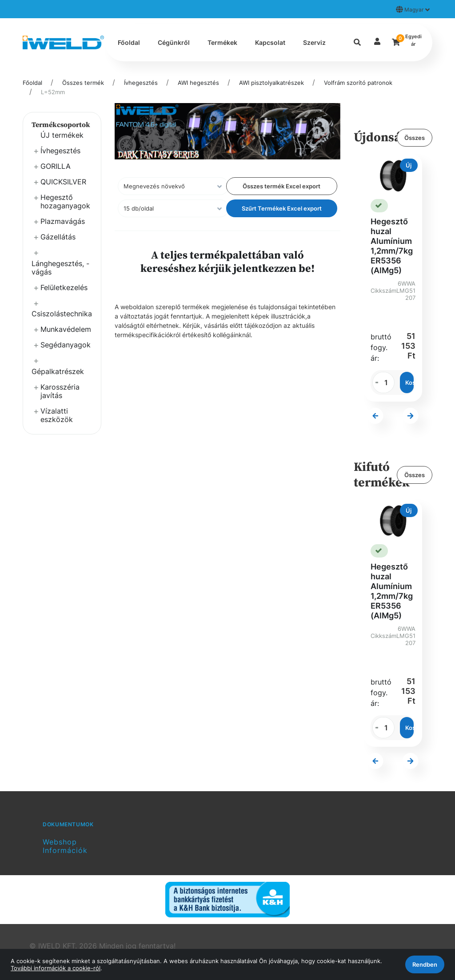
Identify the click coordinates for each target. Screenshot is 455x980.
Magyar (413, 9)
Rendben (425, 964)
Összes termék (83, 83)
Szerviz (314, 42)
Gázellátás (58, 237)
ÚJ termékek (62, 135)
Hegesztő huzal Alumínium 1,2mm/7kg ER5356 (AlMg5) (392, 246)
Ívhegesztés (141, 83)
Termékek (222, 42)
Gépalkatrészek (58, 371)
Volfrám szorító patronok (358, 83)
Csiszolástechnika (62, 314)
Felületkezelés (64, 287)
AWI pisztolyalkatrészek (271, 83)
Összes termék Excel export (281, 186)
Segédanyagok (66, 345)
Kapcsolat (270, 42)
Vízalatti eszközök (57, 415)
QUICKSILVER (63, 182)
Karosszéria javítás (60, 391)
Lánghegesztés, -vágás (60, 268)
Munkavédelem (66, 329)
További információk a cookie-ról (56, 968)
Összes (415, 138)
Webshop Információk (65, 846)
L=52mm (53, 92)
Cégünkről (174, 42)
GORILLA (56, 166)
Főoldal (129, 42)
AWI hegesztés (198, 83)
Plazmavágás (63, 221)
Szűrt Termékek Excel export (282, 208)
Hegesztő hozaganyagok (65, 201)
